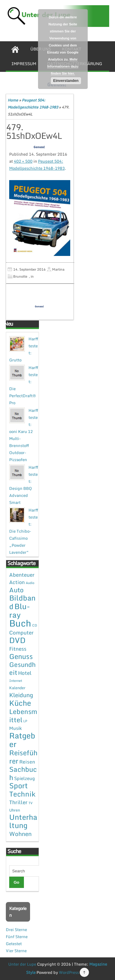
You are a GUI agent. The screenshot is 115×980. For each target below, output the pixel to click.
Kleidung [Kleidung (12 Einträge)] (21, 695)
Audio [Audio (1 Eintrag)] (30, 583)
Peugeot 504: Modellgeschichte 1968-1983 (37, 165)
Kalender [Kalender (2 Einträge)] (17, 688)
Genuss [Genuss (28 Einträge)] (21, 656)
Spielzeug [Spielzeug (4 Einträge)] (24, 778)
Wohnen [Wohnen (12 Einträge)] (20, 834)
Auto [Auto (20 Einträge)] (16, 590)
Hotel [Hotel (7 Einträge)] (25, 673)
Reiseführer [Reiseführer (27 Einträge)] (23, 757)
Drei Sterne (16, 930)
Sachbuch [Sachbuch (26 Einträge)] (23, 773)
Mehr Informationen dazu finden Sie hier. (63, 66)
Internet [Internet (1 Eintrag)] (16, 681)
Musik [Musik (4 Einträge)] (15, 728)
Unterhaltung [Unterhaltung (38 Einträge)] (23, 821)
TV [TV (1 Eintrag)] (31, 803)
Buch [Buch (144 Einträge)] (20, 623)
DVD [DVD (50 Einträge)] (17, 640)
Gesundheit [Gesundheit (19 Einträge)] (22, 668)
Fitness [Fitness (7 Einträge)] (18, 649)
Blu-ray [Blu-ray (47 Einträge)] (20, 610)
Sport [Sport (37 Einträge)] (19, 786)
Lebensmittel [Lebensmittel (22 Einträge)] (23, 716)
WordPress (69, 972)
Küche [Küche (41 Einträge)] (20, 703)
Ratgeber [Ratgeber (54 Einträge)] (22, 740)
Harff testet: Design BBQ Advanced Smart (24, 485)
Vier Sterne (16, 951)
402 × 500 (23, 161)
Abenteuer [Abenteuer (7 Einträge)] (22, 575)
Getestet (14, 944)
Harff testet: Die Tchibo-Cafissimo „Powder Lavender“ (24, 531)
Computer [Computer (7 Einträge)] (21, 632)
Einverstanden (66, 81)
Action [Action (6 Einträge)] (17, 582)
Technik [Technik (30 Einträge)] (22, 794)
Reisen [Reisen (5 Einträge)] (27, 762)
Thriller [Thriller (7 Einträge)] (18, 802)
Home (13, 100)
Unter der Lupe (22, 964)
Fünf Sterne (17, 937)
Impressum (24, 64)
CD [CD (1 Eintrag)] (35, 625)
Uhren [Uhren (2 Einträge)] (15, 810)
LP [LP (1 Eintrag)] (25, 721)
